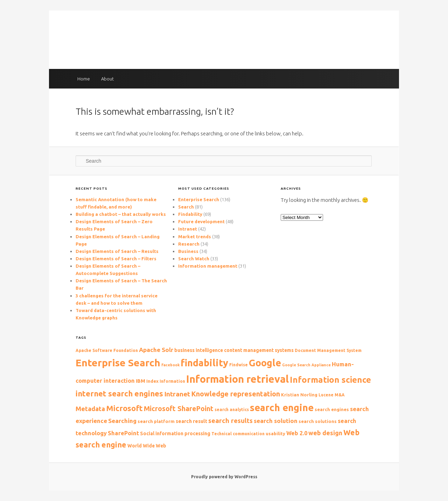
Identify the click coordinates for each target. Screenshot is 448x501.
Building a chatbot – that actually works (121, 214)
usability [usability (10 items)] (275, 433)
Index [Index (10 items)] (152, 381)
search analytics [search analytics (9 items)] (232, 410)
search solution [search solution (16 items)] (276, 421)
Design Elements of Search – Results (117, 251)
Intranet (188, 229)
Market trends (195, 237)
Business (188, 251)
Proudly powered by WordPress (224, 477)
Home (84, 79)
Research (189, 244)
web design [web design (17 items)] (325, 433)
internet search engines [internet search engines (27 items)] (119, 393)
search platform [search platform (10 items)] (156, 421)
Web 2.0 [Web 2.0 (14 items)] (297, 433)
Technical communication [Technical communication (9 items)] (238, 434)
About (107, 79)
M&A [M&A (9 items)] (340, 395)
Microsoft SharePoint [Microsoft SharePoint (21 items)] (179, 409)
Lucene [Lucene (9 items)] (326, 395)
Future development (201, 221)
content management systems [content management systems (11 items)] (259, 350)
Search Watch (194, 259)
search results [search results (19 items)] (230, 421)
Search (186, 207)
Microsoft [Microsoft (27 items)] (124, 408)
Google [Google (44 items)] (265, 363)
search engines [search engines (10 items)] (332, 409)
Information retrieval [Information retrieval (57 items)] (237, 379)
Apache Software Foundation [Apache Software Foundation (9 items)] (107, 350)
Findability (190, 214)
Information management (208, 266)
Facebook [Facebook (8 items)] (170, 365)
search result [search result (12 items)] (191, 421)
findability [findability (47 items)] (204, 363)
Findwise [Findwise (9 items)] (239, 365)
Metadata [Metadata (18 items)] (90, 409)
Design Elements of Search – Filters (116, 259)
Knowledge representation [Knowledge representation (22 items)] (236, 394)
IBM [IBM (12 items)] (141, 381)
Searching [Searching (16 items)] (122, 421)
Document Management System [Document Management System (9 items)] (328, 350)
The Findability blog (224, 36)
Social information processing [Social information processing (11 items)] (175, 433)
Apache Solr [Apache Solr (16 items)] (156, 350)
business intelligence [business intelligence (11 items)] (199, 350)
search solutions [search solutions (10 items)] (318, 421)
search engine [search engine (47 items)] (282, 407)
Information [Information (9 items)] (172, 381)
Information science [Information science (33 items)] (330, 380)
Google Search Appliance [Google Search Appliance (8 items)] (306, 365)
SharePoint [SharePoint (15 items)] (123, 433)
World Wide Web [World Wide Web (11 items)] (147, 446)
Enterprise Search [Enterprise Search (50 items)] (118, 363)
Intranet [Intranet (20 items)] (177, 394)
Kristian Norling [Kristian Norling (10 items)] (299, 395)
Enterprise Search (199, 199)
